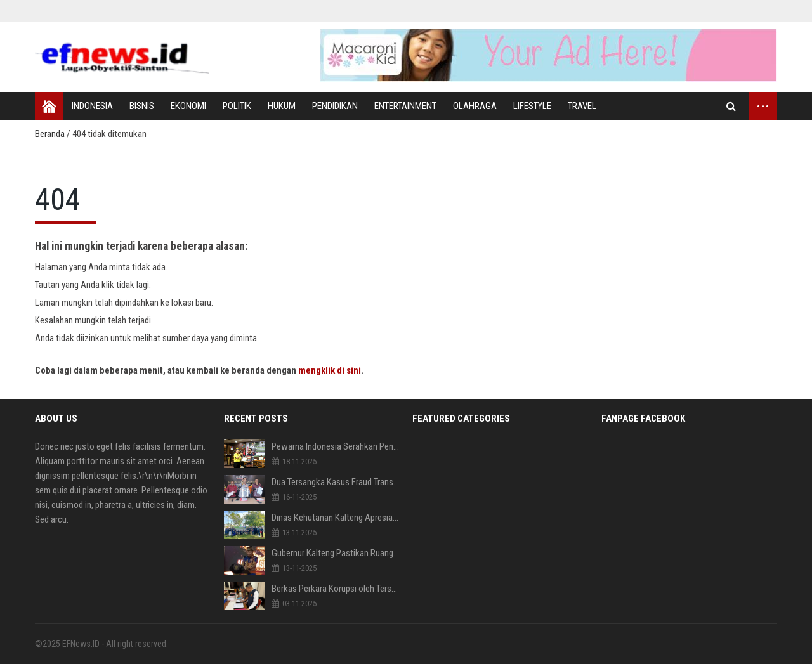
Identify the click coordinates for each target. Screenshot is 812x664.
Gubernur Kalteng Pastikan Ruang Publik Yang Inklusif (336, 553)
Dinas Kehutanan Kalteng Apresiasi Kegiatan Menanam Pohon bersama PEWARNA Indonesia (336, 518)
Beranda (51, 134)
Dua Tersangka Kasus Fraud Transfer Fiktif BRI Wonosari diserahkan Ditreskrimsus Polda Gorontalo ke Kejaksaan (336, 482)
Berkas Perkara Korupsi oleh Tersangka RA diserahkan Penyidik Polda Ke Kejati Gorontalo (336, 589)
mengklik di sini (330, 370)
